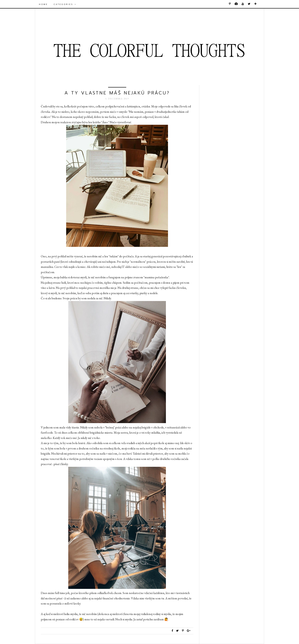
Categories (65, 4)
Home (43, 4)
